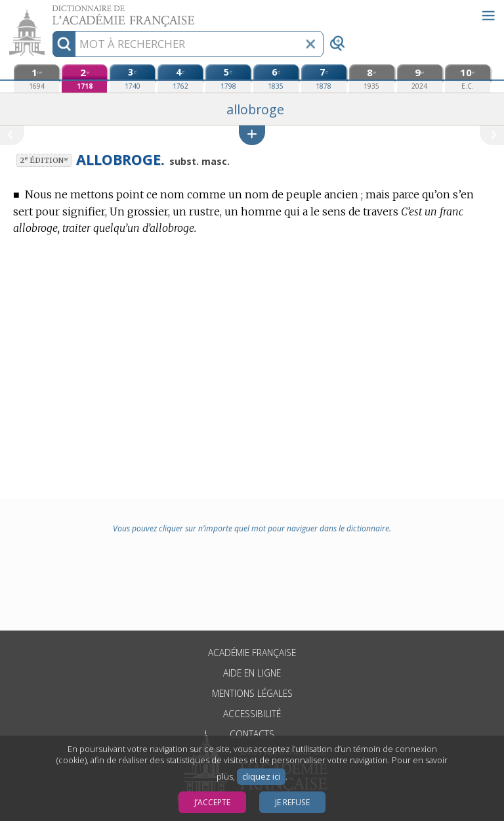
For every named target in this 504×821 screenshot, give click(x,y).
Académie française (252, 653)
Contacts (252, 734)
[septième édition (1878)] (324, 78)
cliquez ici (261, 777)
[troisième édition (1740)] (132, 78)
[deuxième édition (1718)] (84, 78)
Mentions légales (252, 693)
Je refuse (292, 802)
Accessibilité (252, 714)
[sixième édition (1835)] (276, 78)
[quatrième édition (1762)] (180, 78)
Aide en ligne (252, 673)
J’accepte (212, 802)
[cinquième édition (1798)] (228, 78)
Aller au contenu (51, 11)
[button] (252, 135)
